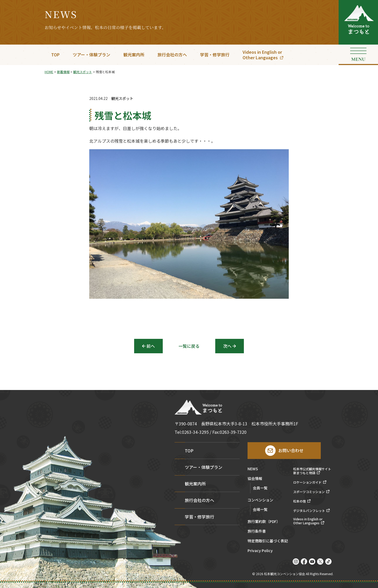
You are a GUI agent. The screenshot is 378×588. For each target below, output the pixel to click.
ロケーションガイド (307, 482)
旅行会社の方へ (172, 55)
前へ (151, 346)
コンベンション (260, 500)
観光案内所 (134, 55)
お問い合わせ (291, 450)
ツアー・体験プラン (91, 55)
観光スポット (122, 98)
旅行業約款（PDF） (264, 522)
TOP (55, 55)
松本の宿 (300, 501)
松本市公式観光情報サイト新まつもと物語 (312, 471)
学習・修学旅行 (215, 55)
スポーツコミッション (309, 492)
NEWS (253, 469)
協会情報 (255, 479)
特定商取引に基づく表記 (268, 541)
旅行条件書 (257, 531)
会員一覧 (260, 488)
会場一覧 (260, 509)
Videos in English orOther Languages (262, 55)
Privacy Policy (260, 551)
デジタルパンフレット (309, 511)
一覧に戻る (189, 346)
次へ (227, 346)
